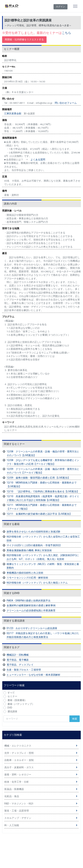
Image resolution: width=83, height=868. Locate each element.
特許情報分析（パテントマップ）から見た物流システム (37, 583)
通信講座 (12, 712)
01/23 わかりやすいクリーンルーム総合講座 (32, 628)
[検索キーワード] (36, 719)
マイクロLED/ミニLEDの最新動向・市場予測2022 (34, 545)
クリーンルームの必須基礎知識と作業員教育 (31, 611)
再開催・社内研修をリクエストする (24, 40)
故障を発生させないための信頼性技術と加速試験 (33, 532)
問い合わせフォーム (66, 103)
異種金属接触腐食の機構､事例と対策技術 (29, 550)
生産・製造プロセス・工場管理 (24, 670)
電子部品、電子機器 (18, 660)
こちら (66, 33)
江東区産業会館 (13, 113)
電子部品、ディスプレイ (20, 665)
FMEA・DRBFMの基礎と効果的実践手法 (29, 601)
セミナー (12, 696)
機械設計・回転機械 (18, 655)
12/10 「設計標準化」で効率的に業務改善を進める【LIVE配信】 (43, 492)
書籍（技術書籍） (17, 700)
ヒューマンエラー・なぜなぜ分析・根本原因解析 (33, 675)
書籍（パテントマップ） (21, 704)
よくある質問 (38, 160)
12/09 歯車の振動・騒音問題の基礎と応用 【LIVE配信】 (38, 478)
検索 (75, 719)
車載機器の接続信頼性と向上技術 (25, 573)
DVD (10, 708)
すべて (11, 693)
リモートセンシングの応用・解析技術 (27, 578)
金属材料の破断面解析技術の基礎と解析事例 (31, 606)
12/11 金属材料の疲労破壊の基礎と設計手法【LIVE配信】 (39, 514)
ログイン (61, 7)
